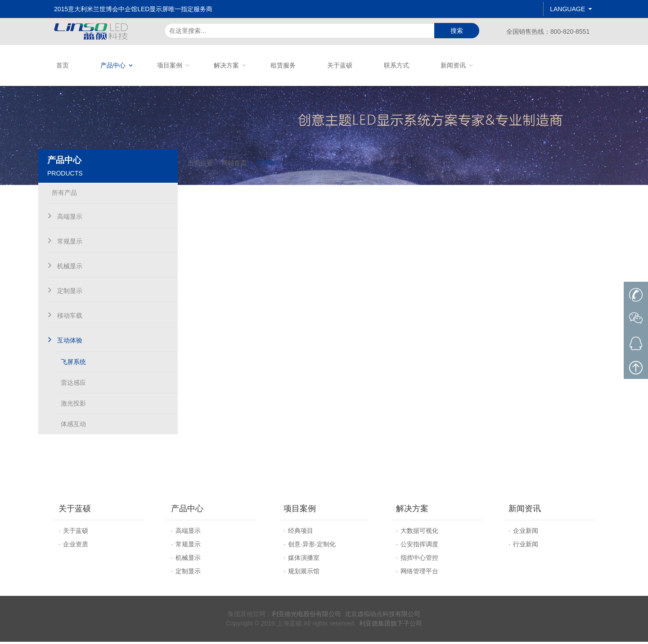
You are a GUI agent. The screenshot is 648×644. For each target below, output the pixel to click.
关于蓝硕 (340, 65)
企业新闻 (526, 533)
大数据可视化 (419, 533)
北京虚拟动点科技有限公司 (382, 616)
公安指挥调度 (419, 546)
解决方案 (226, 65)
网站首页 (257, 199)
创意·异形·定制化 (312, 546)
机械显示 (188, 560)
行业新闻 (526, 546)
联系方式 (396, 65)
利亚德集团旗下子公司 (391, 626)
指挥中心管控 (419, 560)
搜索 (457, 31)
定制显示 (188, 573)
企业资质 (76, 546)
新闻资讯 (453, 65)
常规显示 (188, 546)
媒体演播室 (304, 560)
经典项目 (301, 533)
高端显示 (188, 533)
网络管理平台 (419, 573)
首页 (63, 65)
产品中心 (113, 65)
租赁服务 (283, 65)
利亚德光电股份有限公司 (306, 616)
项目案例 (170, 65)
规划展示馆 (304, 573)
